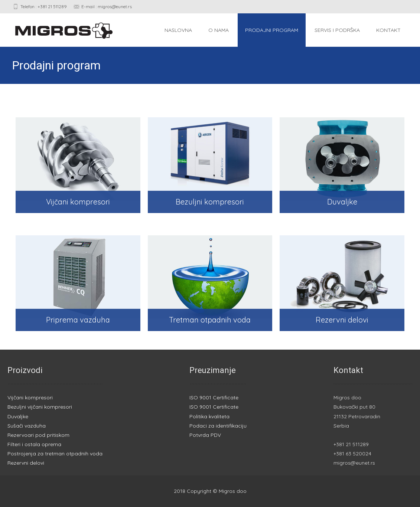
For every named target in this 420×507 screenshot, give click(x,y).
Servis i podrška (337, 30)
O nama (219, 30)
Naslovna (178, 30)
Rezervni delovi (26, 463)
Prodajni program (272, 30)
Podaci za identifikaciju (218, 426)
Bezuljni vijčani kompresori (40, 407)
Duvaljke (18, 416)
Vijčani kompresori (30, 398)
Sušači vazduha (27, 426)
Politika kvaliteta (209, 416)
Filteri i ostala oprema (34, 444)
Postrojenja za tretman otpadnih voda (55, 454)
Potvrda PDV (205, 435)
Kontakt (388, 30)
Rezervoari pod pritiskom (38, 435)
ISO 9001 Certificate (214, 398)
